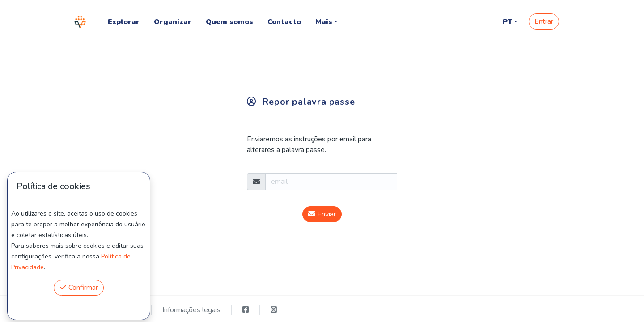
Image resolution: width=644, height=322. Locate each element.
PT (507, 22)
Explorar (124, 22)
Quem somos (229, 22)
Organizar (173, 22)
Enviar (322, 214)
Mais (324, 22)
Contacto (284, 22)
